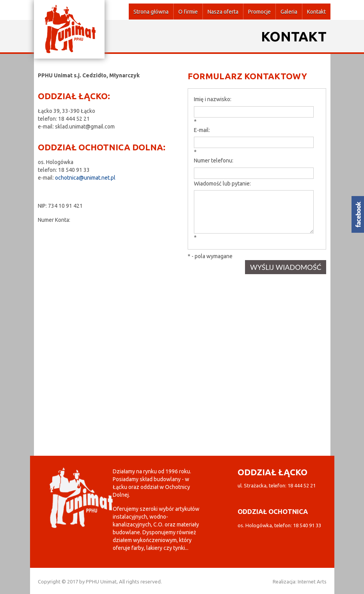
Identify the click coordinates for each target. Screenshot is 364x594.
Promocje (259, 12)
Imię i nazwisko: (213, 99)
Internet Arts (312, 582)
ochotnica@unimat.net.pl (85, 178)
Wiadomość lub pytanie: (222, 184)
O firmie (188, 12)
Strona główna (151, 12)
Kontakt (316, 12)
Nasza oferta (223, 12)
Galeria (289, 12)
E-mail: (202, 130)
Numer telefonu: (214, 161)
